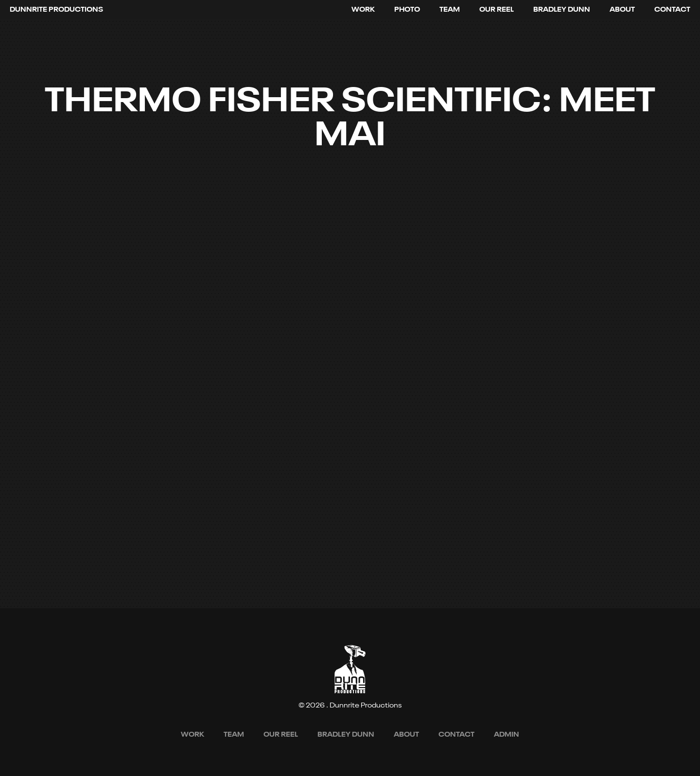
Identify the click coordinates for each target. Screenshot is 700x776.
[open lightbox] (497, 10)
